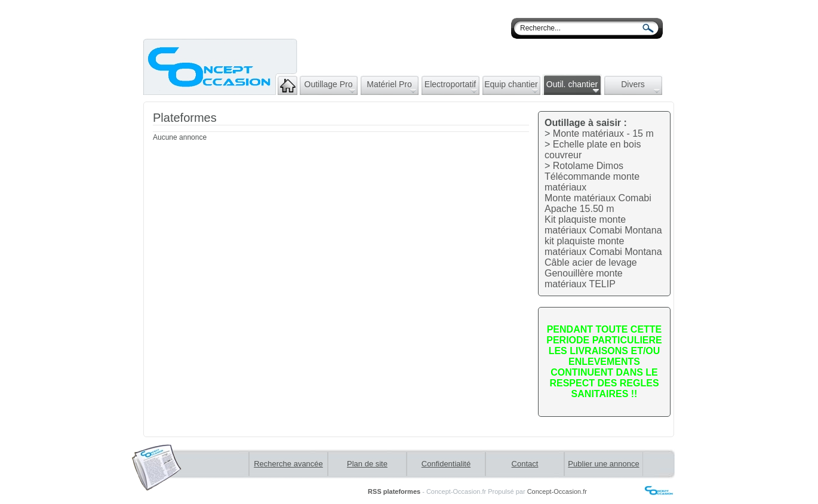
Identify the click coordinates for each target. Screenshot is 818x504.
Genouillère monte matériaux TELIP (584, 279)
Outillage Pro (330, 87)
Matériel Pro (391, 87)
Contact (525, 464)
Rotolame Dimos (588, 166)
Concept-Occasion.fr (557, 491)
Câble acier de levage (591, 262)
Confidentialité (446, 464)
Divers (640, 87)
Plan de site (367, 464)
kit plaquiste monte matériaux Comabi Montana (603, 246)
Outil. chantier (573, 87)
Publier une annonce (603, 464)
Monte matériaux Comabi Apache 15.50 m (598, 203)
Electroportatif (451, 87)
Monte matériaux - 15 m (603, 133)
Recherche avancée (288, 464)
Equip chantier (511, 87)
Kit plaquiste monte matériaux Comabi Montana (603, 225)
